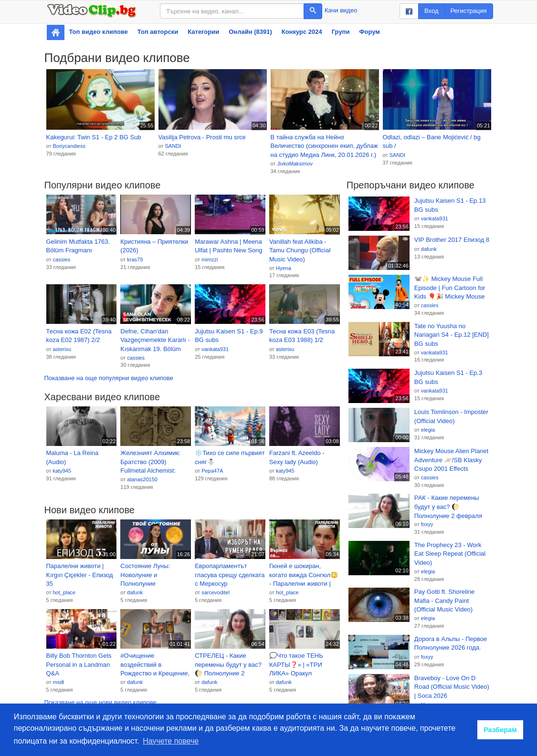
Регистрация (469, 11)
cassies (61, 259)
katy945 (62, 471)
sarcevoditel (216, 592)
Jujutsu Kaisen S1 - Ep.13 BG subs (450, 205)
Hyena (284, 268)
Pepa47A (212, 471)
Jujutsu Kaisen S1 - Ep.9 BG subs (229, 336)
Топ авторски (158, 32)
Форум (369, 32)
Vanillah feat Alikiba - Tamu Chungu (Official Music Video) (300, 250)
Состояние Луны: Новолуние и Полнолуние (145, 575)
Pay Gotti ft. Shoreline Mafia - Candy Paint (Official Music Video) (444, 601)
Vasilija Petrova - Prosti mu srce (202, 137)
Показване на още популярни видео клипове (109, 378)
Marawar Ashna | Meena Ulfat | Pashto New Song (228, 246)
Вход (431, 11)
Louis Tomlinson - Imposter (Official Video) (451, 416)
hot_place (64, 592)
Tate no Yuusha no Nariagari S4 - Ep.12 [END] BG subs (452, 335)
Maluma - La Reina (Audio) (73, 457)
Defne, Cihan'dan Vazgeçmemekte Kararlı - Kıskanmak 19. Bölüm (155, 340)
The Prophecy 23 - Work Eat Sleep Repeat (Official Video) (450, 554)
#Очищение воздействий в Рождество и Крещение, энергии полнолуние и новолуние (155, 665)
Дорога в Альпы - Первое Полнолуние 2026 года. (451, 643)
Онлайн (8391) (250, 32)
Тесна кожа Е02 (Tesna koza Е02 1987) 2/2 (79, 336)
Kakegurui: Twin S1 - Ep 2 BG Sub (94, 137)
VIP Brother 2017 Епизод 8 (452, 240)
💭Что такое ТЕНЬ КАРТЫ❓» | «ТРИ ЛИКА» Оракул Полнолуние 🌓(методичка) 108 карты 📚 (302, 665)
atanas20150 (142, 479)
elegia (428, 430)
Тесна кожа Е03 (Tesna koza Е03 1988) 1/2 (302, 336)
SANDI (173, 146)
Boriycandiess (69, 146)
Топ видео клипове (99, 32)
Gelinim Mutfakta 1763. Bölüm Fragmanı (78, 246)
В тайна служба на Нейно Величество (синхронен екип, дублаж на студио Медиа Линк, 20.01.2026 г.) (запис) (324, 146)
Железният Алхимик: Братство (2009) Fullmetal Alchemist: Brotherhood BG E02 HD (154, 462)
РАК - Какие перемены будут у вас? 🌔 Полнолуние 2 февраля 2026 (448, 507)
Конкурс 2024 (302, 32)
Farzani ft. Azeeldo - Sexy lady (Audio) (297, 457)
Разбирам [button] (500, 730)
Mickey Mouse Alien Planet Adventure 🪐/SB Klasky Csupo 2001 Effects (451, 460)
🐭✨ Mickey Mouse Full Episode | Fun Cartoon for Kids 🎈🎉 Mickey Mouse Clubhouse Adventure (450, 288)
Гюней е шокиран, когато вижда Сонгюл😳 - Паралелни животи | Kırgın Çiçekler (304, 575)
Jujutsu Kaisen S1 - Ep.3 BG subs (448, 377)
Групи (341, 32)
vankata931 (215, 349)
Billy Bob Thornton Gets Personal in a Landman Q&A (79, 664)
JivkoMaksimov (295, 164)
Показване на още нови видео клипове (100, 702)
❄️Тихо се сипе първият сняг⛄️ (230, 457)
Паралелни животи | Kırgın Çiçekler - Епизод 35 (80, 575)
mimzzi (210, 259)
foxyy (427, 524)
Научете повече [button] (171, 741)
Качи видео (341, 10)
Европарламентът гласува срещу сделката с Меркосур (230, 575)
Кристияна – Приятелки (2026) (154, 246)
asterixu (62, 349)
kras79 (135, 259)
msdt (58, 682)
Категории (203, 32)
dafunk (135, 592)
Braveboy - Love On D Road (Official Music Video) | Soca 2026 (452, 687)
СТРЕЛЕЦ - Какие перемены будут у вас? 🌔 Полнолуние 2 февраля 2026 (228, 665)
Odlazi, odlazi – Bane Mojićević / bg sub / (432, 142)
